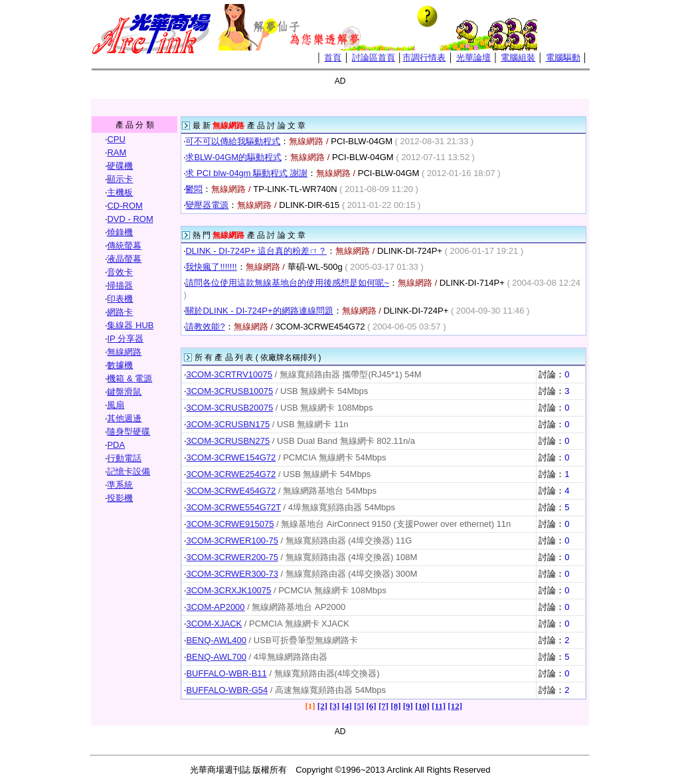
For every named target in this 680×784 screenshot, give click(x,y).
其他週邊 (124, 418)
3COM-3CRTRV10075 (229, 374)
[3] (334, 706)
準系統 (120, 485)
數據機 (120, 365)
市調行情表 (424, 57)
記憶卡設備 (128, 471)
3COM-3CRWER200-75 (232, 557)
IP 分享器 (125, 339)
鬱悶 (194, 189)
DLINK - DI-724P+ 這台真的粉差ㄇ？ (256, 251)
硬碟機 (120, 166)
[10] (422, 706)
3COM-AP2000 (215, 607)
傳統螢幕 (124, 245)
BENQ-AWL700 (216, 657)
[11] (439, 706)
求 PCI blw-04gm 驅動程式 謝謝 (246, 173)
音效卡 (120, 272)
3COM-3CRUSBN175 (228, 424)
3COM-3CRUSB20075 (229, 408)
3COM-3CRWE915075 (230, 524)
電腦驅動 (563, 57)
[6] (371, 706)
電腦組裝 (518, 57)
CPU (116, 139)
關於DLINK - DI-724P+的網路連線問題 (259, 311)
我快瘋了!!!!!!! (211, 267)
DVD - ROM (130, 219)
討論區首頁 (374, 57)
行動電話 (124, 458)
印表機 (120, 299)
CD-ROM (125, 206)
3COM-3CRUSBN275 (228, 441)
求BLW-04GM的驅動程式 (233, 157)
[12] (455, 706)
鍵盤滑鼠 (124, 392)
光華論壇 (473, 57)
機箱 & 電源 (129, 378)
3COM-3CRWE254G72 (231, 474)
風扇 (116, 405)
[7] (383, 706)
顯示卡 (120, 179)
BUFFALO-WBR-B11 (226, 673)
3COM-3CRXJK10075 (228, 590)
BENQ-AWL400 (216, 640)
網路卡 (120, 312)
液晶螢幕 (124, 259)
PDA (116, 445)
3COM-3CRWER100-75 (232, 540)
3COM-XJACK (214, 624)
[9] (408, 706)
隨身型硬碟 (128, 432)
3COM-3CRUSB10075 (229, 391)
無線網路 (124, 352)
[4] (347, 706)
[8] (395, 706)
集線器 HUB (130, 325)
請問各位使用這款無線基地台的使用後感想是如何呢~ (287, 283)
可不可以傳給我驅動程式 (233, 141)
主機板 (120, 192)
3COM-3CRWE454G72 (231, 491)
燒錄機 (120, 232)
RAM (117, 152)
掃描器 (120, 285)
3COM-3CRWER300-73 (232, 574)
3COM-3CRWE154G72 (231, 457)
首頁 (333, 57)
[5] (359, 706)
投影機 (120, 498)
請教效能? (205, 327)
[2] (322, 706)
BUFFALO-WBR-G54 (227, 690)
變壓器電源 (207, 205)
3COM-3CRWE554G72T (233, 507)
